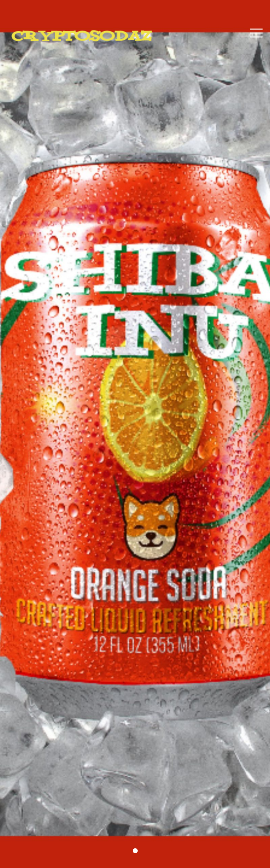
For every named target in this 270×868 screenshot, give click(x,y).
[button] (135, 851)
